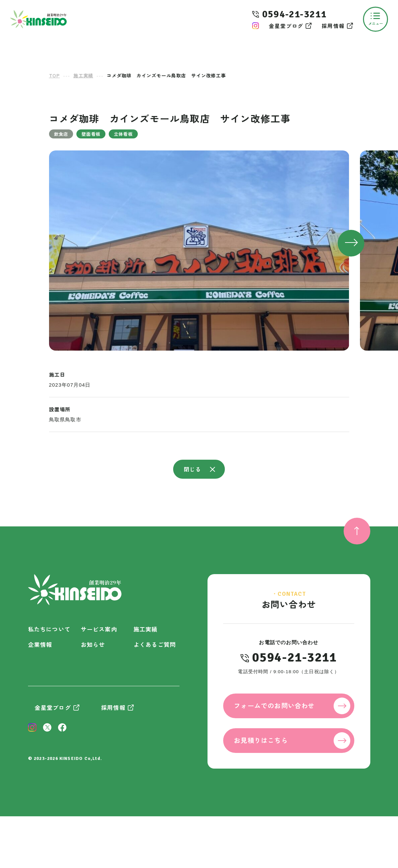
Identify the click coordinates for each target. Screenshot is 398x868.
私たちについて (49, 629)
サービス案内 (99, 629)
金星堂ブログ (286, 26)
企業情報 (40, 644)
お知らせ (93, 644)
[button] (351, 243)
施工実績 (146, 629)
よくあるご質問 (155, 644)
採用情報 (333, 26)
